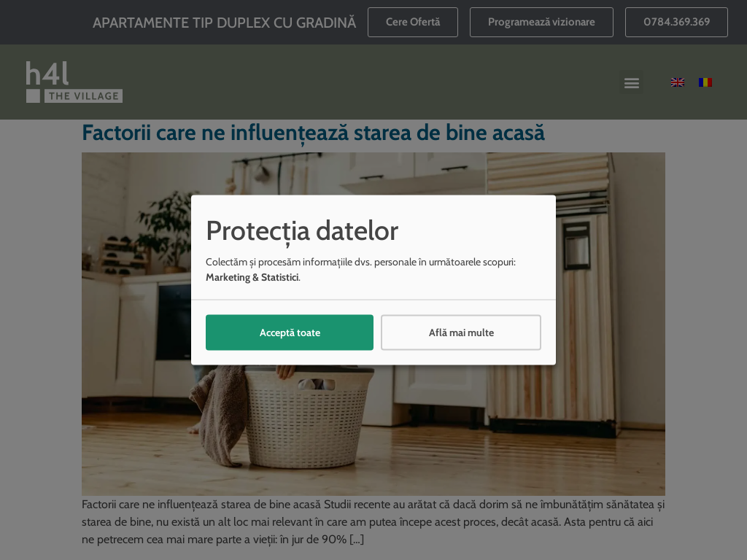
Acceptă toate (290, 332)
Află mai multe (461, 332)
